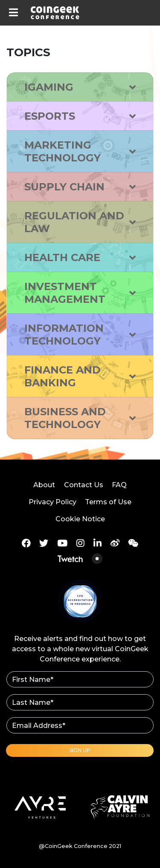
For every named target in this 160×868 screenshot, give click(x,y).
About (44, 485)
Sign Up (80, 750)
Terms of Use (108, 502)
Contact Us (84, 485)
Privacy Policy (52, 502)
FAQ (119, 485)
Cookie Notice (80, 519)
